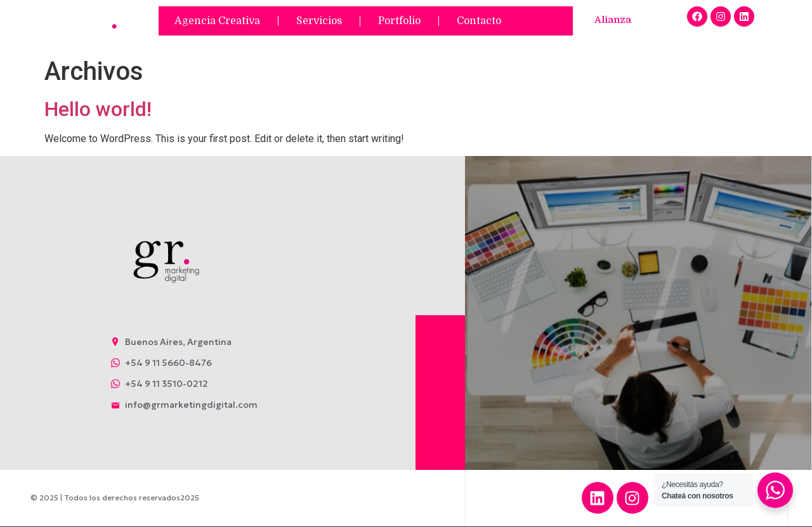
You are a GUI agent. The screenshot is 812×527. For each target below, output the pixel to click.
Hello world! (98, 109)
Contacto (479, 21)
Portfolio (399, 21)
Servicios (319, 21)
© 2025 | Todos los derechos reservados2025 (115, 498)
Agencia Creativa (217, 21)
